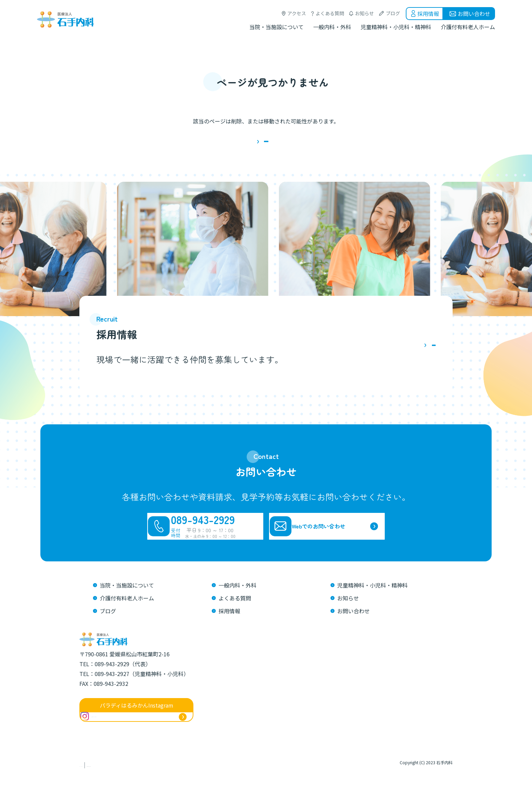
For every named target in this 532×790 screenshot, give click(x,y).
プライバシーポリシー (103, 783)
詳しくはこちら (393, 355)
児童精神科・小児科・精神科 (396, 27)
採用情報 (428, 14)
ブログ (393, 13)
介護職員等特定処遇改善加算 (161, 783)
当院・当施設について (277, 27)
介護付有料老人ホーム (468, 27)
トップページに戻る (266, 146)
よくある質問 (330, 13)
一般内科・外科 (332, 27)
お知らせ (364, 13)
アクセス (297, 13)
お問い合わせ (474, 14)
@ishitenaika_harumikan (123, 739)
